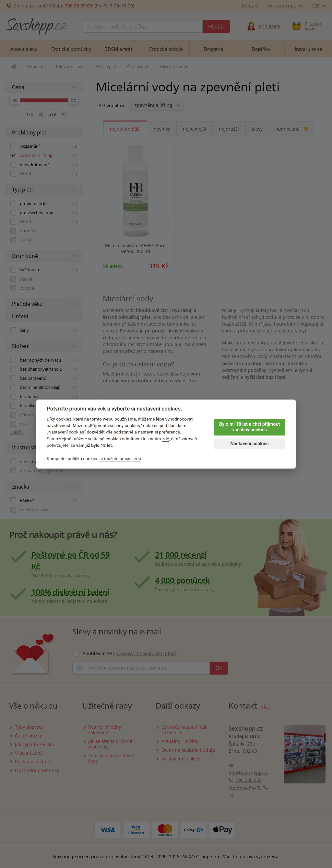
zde (166, 439)
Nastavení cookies (249, 444)
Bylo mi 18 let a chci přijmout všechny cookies (249, 427)
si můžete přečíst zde (120, 458)
